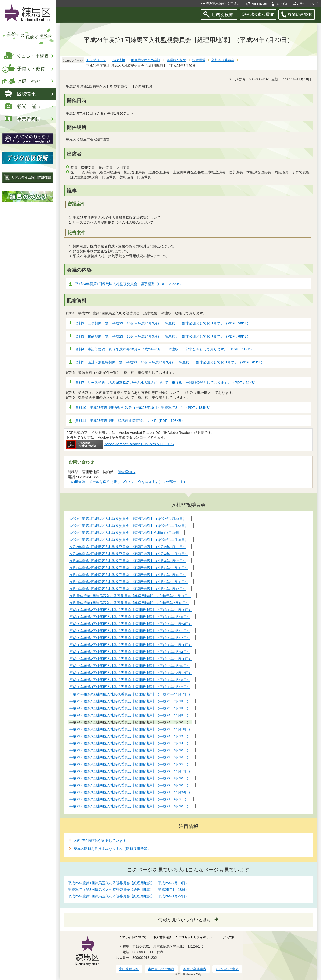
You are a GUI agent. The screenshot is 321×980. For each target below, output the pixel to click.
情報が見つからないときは (185, 920)
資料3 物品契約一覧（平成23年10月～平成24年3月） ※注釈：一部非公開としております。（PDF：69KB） (163, 336)
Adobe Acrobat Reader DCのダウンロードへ (120, 444)
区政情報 (118, 60)
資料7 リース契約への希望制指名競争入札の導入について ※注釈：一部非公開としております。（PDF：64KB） (166, 382)
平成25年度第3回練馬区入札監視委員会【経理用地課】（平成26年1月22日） (128, 896)
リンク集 (228, 937)
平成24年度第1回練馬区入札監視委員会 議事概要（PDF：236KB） (129, 284)
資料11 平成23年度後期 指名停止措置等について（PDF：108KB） (130, 421)
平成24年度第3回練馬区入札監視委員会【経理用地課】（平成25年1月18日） (128, 890)
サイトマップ (309, 4)
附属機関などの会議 (146, 60)
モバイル (282, 4)
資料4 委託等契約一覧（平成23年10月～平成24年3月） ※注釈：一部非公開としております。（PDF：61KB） (164, 349)
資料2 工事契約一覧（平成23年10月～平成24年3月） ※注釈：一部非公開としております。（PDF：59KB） (163, 323)
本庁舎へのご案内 (161, 969)
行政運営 (199, 60)
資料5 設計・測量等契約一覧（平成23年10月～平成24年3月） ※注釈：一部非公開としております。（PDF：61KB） (170, 362)
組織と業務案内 (195, 969)
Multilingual (259, 4)
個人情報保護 (162, 937)
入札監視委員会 (223, 60)
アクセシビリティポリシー (197, 937)
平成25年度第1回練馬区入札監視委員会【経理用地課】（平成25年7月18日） (128, 883)
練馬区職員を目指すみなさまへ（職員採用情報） (112, 849)
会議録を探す (176, 60)
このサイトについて (133, 937)
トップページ (96, 60)
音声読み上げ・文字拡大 (223, 4)
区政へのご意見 (227, 969)
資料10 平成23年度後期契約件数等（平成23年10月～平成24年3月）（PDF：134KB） (144, 407)
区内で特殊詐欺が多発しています (100, 841)
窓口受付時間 (129, 969)
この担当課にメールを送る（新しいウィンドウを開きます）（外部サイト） (127, 482)
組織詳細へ (127, 472)
